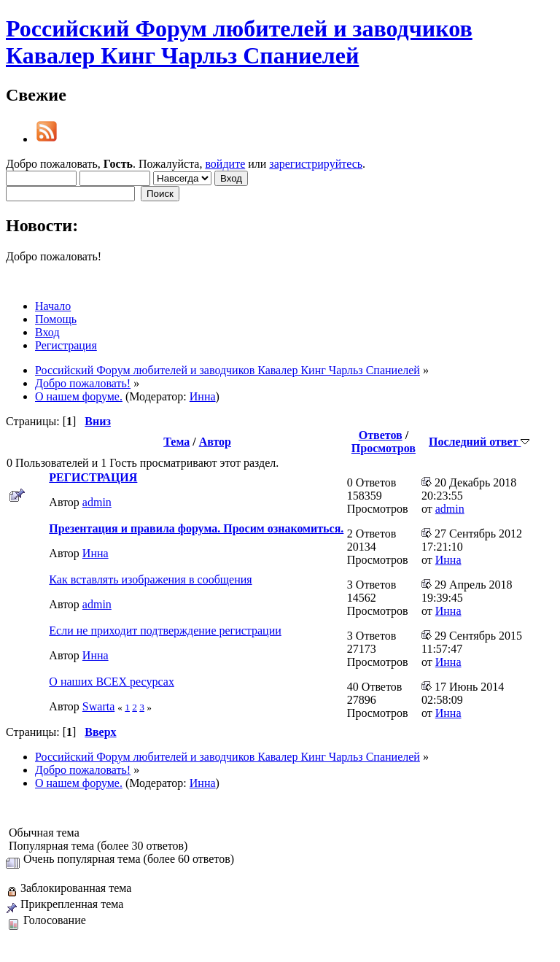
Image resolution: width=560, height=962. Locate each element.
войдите (225, 164)
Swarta (98, 706)
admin (97, 502)
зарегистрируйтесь (316, 164)
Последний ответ (479, 442)
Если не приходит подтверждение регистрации (165, 631)
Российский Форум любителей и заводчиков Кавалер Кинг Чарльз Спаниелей (239, 42)
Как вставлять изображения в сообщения (150, 579)
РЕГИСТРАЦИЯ (93, 477)
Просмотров (384, 448)
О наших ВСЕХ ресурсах (112, 682)
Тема (176, 442)
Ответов (381, 435)
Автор (215, 442)
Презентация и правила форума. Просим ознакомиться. (196, 528)
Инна (203, 396)
